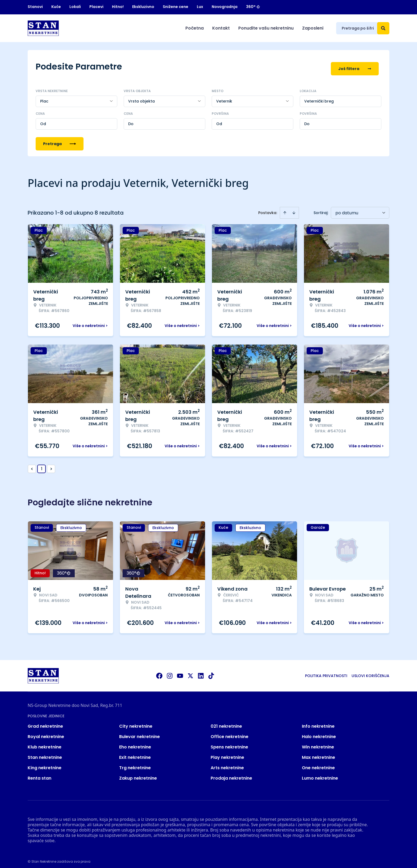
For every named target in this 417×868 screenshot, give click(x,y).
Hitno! (118, 7)
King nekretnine (45, 764)
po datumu (347, 209)
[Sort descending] (294, 209)
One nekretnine (318, 764)
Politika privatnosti (326, 672)
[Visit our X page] (190, 672)
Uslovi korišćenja (370, 672)
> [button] (51, 465)
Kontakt (221, 28)
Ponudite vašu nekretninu (266, 28)
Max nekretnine (318, 753)
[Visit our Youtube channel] (180, 672)
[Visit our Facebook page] (159, 672)
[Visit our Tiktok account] (211, 672)
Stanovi (35, 7)
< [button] (32, 465)
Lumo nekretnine (320, 774)
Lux (200, 7)
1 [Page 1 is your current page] (42, 465)
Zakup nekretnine (138, 774)
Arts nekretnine (227, 764)
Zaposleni (313, 28)
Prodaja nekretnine (231, 774)
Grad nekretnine (45, 722)
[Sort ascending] (285, 209)
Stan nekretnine (45, 753)
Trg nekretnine (135, 764)
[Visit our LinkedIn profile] (201, 672)
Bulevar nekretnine (139, 733)
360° (253, 7)
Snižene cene (176, 7)
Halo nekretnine (319, 733)
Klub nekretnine (45, 743)
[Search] (383, 28)
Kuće (56, 7)
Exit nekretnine (135, 753)
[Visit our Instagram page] (170, 672)
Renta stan (39, 774)
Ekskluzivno (143, 7)
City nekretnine (136, 722)
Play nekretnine (227, 753)
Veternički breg (319, 97)
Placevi (96, 7)
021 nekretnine (226, 722)
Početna (195, 28)
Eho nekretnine (135, 743)
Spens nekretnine (229, 743)
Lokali (75, 7)
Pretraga (60, 140)
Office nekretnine (230, 733)
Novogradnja (225, 7)
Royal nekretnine (46, 733)
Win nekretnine (318, 743)
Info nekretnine (318, 722)
